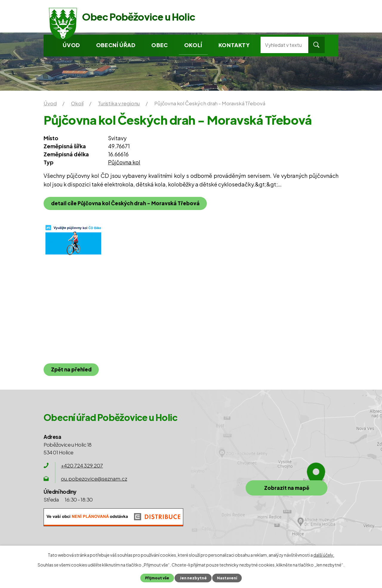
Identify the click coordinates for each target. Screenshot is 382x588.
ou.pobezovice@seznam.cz (94, 479)
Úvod (71, 45)
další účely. (324, 555)
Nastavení (227, 578)
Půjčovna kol (124, 162)
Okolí (193, 45)
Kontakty (234, 45)
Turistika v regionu (119, 103)
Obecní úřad (116, 45)
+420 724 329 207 (82, 465)
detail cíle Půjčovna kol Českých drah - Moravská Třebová (125, 203)
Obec (160, 45)
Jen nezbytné (193, 578)
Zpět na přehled (71, 369)
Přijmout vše (157, 578)
